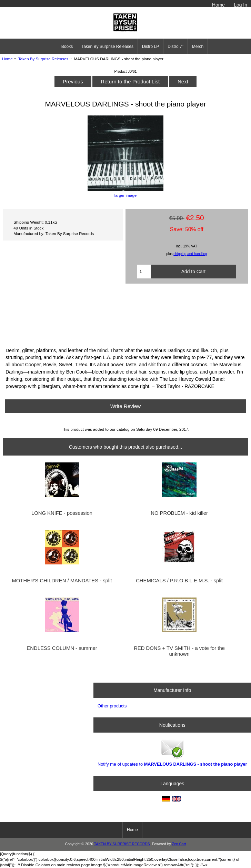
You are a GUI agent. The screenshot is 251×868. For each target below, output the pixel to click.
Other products (112, 706)
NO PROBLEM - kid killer (179, 513)
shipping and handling (190, 254)
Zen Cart (179, 844)
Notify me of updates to (172, 752)
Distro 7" (175, 47)
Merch (198, 47)
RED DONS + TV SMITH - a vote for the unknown (179, 651)
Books (67, 47)
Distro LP (150, 47)
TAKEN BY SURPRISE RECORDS (122, 844)
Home (218, 5)
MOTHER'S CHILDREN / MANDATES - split (62, 581)
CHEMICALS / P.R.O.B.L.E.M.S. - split (179, 581)
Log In (240, 5)
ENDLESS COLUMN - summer (62, 648)
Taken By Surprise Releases (43, 59)
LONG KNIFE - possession (62, 513)
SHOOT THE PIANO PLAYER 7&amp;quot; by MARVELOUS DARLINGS (125, 315)
